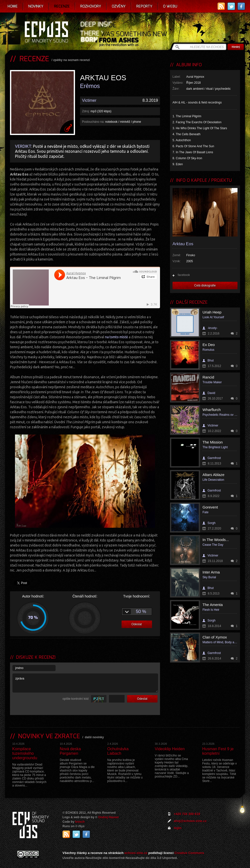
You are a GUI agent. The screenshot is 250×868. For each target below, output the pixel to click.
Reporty (144, 6)
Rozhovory (91, 6)
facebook (184, 275)
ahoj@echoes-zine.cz (190, 821)
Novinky (36, 6)
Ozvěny (119, 6)
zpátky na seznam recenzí (72, 60)
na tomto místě (116, 337)
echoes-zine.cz (136, 853)
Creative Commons (189, 853)
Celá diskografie (205, 285)
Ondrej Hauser (109, 817)
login (178, 828)
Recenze (62, 6)
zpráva (85, 683)
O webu (170, 6)
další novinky (94, 737)
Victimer (89, 100)
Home (13, 6)
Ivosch (80, 822)
